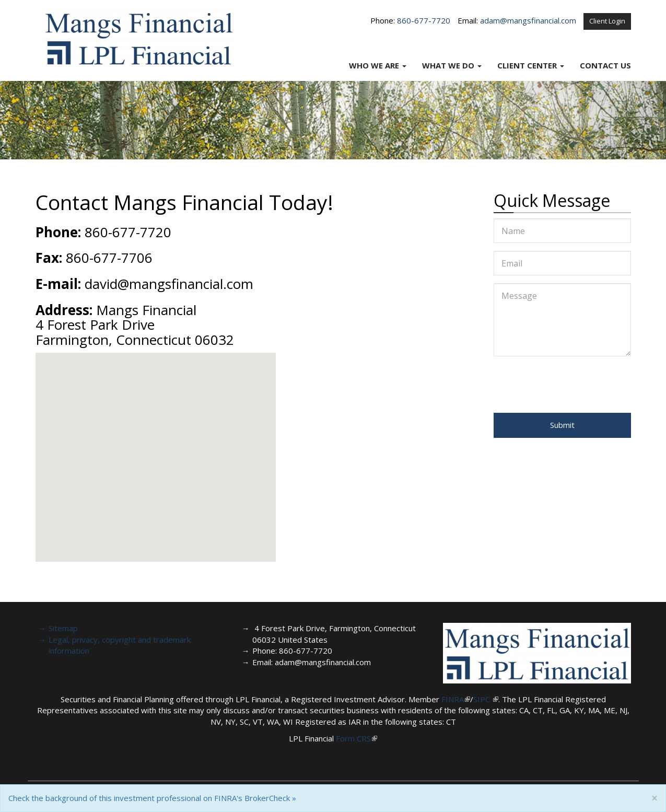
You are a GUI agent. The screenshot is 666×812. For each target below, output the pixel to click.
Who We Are (374, 65)
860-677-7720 (424, 20)
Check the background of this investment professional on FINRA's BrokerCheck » (152, 798)
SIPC (483, 699)
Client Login (607, 21)
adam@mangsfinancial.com (528, 20)
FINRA (453, 699)
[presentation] (573, 385)
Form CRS (353, 738)
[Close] (655, 798)
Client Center (527, 65)
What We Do (448, 65)
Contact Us (605, 65)
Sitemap (63, 628)
